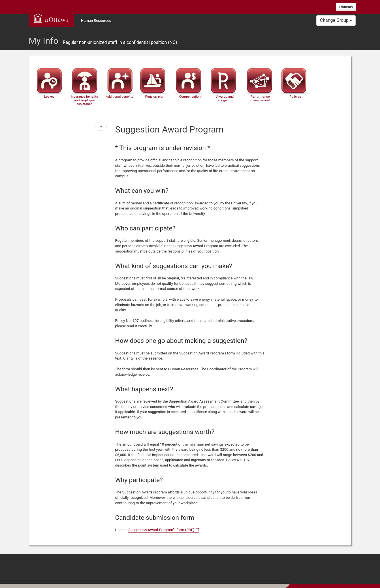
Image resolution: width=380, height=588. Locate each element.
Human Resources (96, 21)
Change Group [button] (336, 20)
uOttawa (51, 18)
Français (346, 7)
